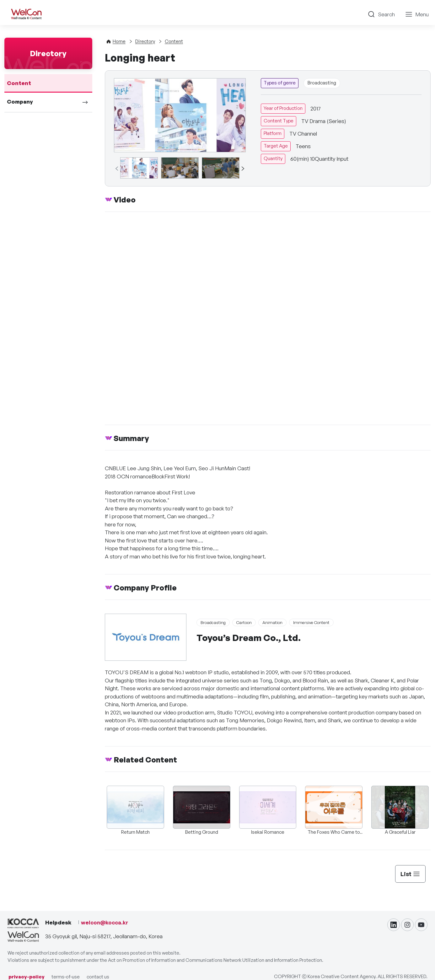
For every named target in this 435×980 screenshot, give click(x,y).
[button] (243, 169)
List (410, 874)
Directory (145, 41)
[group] (139, 168)
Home (119, 41)
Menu (422, 14)
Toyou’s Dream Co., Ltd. (249, 638)
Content (19, 83)
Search (386, 14)
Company (20, 102)
